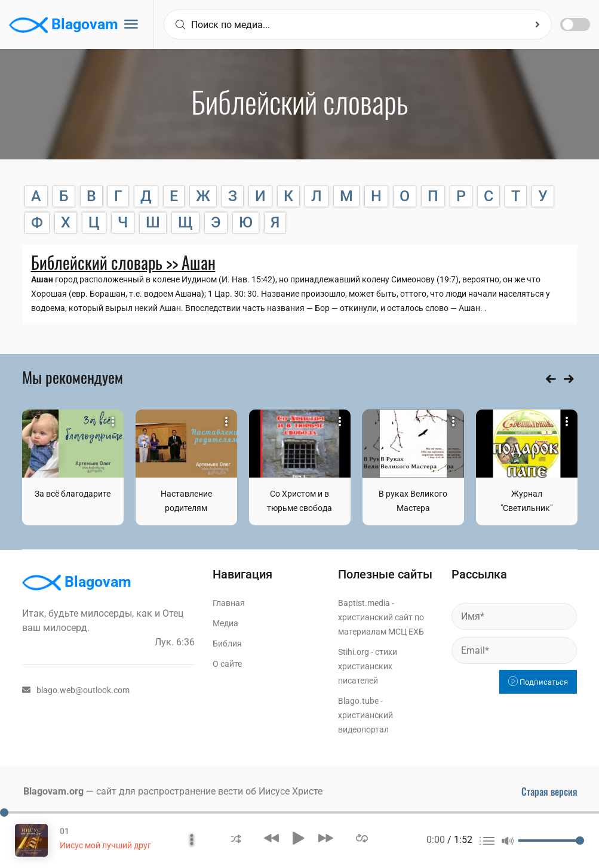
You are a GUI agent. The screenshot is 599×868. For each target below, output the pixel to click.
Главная (229, 603)
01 (64, 831)
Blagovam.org (53, 791)
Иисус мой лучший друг (105, 845)
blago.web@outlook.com (76, 690)
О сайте (227, 664)
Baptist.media (364, 603)
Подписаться (538, 682)
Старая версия (549, 792)
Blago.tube (358, 701)
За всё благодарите (73, 494)
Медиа (225, 623)
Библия (227, 644)
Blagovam (64, 25)
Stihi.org (354, 652)
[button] (236, 838)
